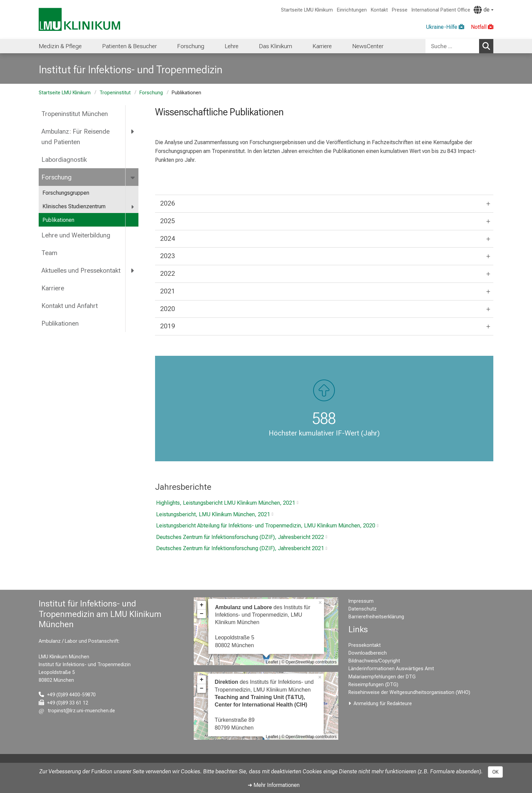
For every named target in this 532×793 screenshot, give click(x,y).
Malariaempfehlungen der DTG (382, 677)
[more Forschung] (133, 177)
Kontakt (379, 10)
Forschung (151, 93)
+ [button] (202, 605)
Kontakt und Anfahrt (70, 306)
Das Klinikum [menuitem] (275, 46)
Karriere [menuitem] (322, 46)
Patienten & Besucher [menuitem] (129, 46)
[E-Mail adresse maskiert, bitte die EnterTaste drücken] (77, 711)
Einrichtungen (352, 10)
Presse (400, 10)
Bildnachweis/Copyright (374, 661)
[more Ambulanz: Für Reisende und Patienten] (133, 132)
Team (49, 253)
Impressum (361, 601)
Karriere (53, 288)
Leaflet (272, 662)
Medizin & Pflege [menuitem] (60, 46)
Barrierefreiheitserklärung (376, 617)
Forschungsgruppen (66, 193)
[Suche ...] (452, 46)
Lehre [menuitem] (232, 46)
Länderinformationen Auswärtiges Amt (391, 669)
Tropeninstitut (115, 93)
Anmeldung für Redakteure (383, 704)
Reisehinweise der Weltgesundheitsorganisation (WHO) (409, 692)
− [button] (202, 614)
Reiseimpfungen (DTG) (373, 685)
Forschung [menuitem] (191, 46)
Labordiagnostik (64, 160)
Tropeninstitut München (75, 114)
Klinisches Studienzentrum (74, 206)
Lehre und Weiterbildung (76, 235)
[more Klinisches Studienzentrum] (133, 207)
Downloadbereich (368, 653)
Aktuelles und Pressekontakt (81, 270)
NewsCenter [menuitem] (368, 46)
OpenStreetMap (300, 662)
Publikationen (58, 220)
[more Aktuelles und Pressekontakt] (133, 271)
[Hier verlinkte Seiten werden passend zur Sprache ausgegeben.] (483, 10)
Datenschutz (363, 609)
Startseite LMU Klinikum (307, 10)
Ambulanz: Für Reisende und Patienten (75, 137)
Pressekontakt (365, 645)
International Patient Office (441, 10)
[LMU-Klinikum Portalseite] (79, 20)
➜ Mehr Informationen (274, 785)
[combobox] (459, 46)
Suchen (488, 46)
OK (495, 772)
